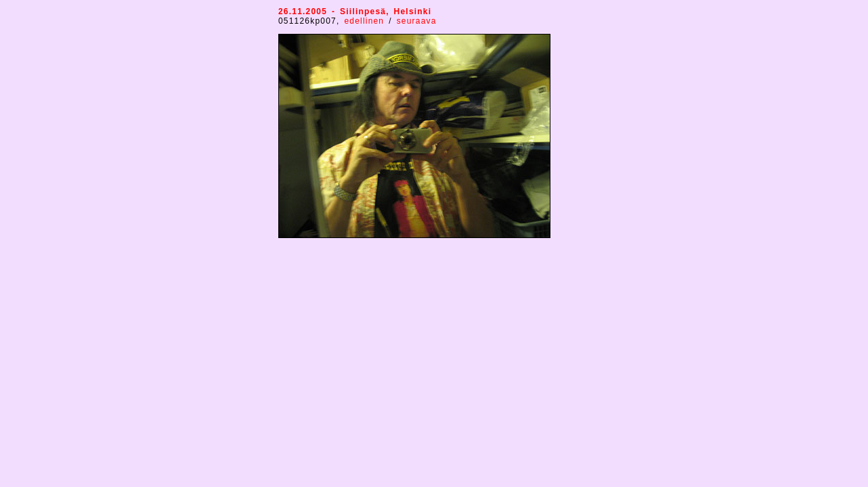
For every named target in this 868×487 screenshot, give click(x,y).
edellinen (364, 21)
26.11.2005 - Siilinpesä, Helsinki (355, 11)
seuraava (417, 21)
